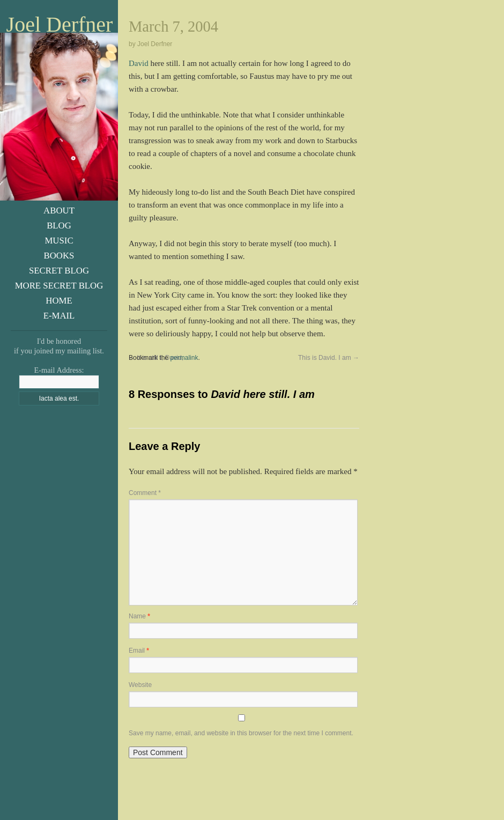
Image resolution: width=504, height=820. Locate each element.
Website (140, 685)
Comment (145, 493)
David (139, 63)
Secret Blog (59, 271)
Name (139, 616)
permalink (184, 358)
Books (59, 256)
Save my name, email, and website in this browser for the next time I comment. (241, 733)
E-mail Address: (59, 370)
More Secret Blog (59, 286)
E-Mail (59, 316)
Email (139, 651)
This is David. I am (329, 358)
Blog (59, 226)
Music (59, 241)
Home (59, 301)
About (59, 210)
